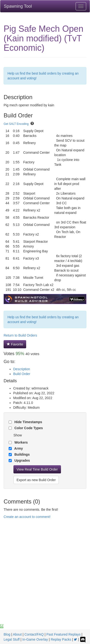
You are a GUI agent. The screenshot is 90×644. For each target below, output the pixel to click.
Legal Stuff (12, 639)
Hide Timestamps (28, 422)
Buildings (22, 454)
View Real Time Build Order (37, 469)
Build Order (22, 374)
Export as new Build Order (36, 480)
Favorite (15, 344)
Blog (7, 634)
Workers (21, 442)
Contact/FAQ (34, 634)
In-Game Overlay (35, 639)
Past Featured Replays (63, 634)
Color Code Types (28, 428)
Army (18, 448)
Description (22, 369)
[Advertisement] (45, 576)
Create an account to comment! (27, 517)
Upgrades (22, 460)
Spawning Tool (18, 6)
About (17, 634)
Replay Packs (61, 639)
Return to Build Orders (20, 335)
